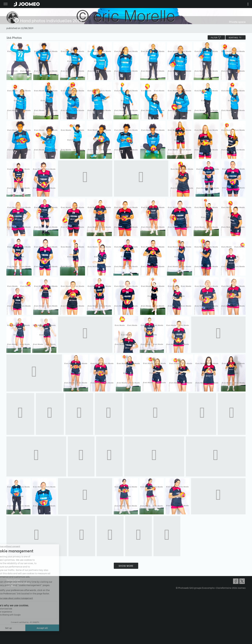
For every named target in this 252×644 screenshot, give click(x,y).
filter (216, 37)
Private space (237, 22)
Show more (126, 566)
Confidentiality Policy (18, 583)
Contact (11, 586)
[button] (9, 627)
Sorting (236, 37)
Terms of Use (13, 580)
